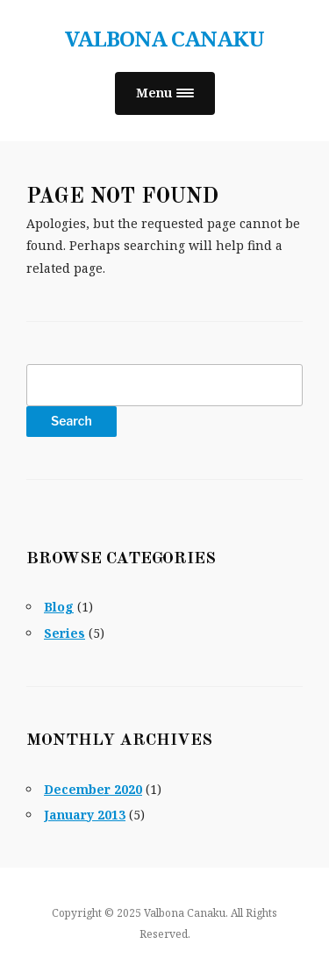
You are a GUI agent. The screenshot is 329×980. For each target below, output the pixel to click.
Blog (59, 607)
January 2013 (85, 815)
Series (64, 633)
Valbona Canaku (164, 38)
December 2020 (93, 789)
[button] (165, 93)
